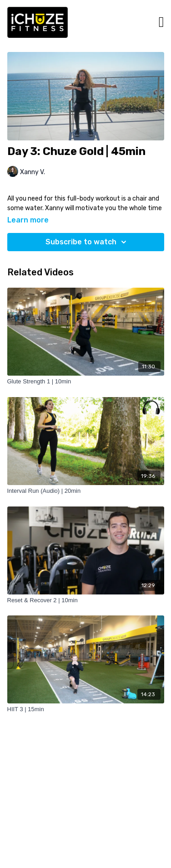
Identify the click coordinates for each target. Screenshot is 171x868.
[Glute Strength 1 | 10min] (86, 382)
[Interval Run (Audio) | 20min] (86, 491)
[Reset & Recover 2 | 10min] (86, 600)
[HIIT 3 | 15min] (86, 709)
